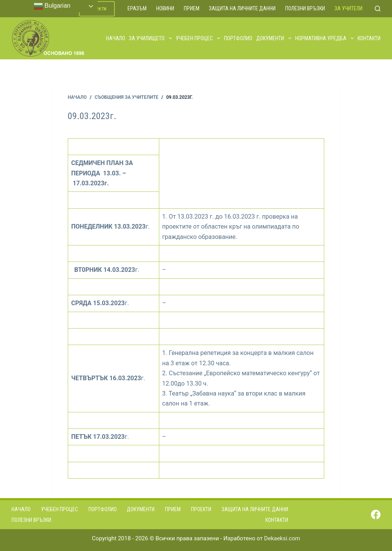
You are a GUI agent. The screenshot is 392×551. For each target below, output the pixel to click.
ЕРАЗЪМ (137, 8)
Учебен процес (198, 38)
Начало (116, 38)
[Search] (378, 9)
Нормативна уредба (325, 38)
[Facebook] (376, 514)
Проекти (201, 509)
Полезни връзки (305, 8)
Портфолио (238, 38)
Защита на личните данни (242, 8)
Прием (192, 8)
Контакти (369, 38)
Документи (274, 38)
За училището (151, 38)
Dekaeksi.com (282, 538)
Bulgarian (52, 6)
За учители (349, 8)
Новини (165, 8)
